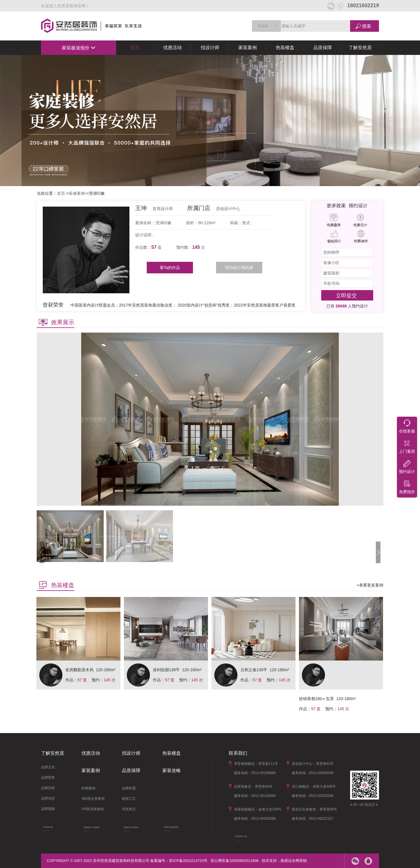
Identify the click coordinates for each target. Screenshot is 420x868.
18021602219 (358, 5)
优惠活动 (172, 48)
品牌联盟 (129, 788)
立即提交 (346, 296)
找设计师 (210, 48)
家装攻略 (172, 770)
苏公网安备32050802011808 (235, 861)
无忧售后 (129, 809)
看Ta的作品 (170, 268)
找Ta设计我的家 (239, 268)
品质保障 (323, 48)
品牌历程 (48, 788)
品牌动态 (48, 798)
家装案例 (248, 48)
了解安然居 (360, 48)
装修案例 (77, 193)
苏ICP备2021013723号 (188, 861)
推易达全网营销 (294, 861)
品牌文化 (48, 767)
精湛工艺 (129, 799)
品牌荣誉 (48, 778)
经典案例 (88, 788)
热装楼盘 (285, 48)
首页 (135, 48)
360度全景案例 (93, 799)
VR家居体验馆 (93, 809)
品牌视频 (48, 809)
